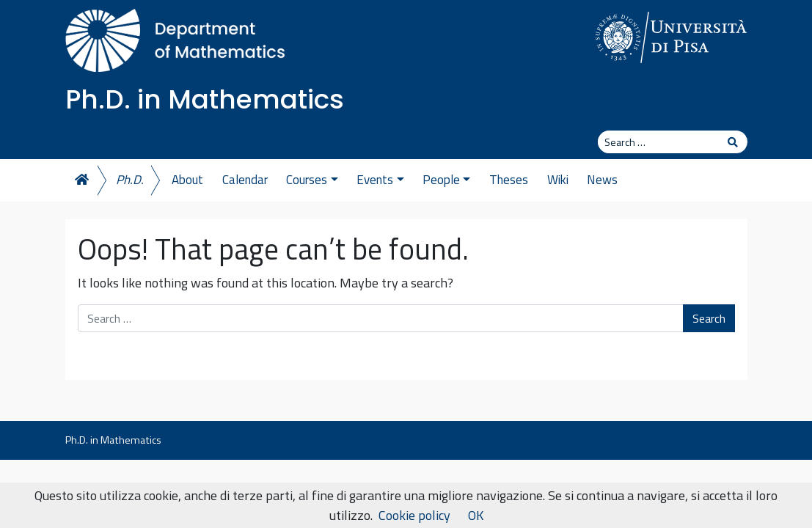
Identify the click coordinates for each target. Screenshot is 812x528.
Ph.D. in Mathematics (205, 99)
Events (380, 180)
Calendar (245, 180)
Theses (509, 180)
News (602, 180)
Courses (312, 180)
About (187, 180)
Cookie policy (414, 515)
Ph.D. (130, 180)
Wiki (558, 180)
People (446, 180)
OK (476, 515)
